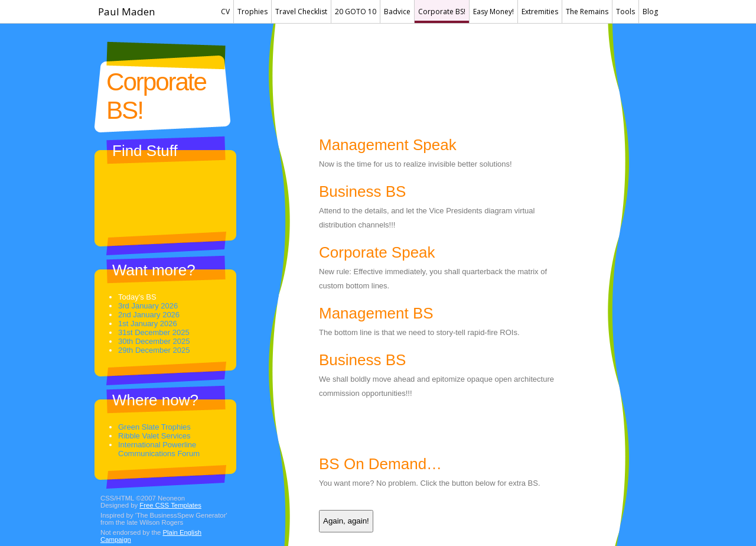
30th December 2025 (154, 341)
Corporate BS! (442, 12)
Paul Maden (126, 12)
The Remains (587, 12)
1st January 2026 (148, 324)
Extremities (540, 12)
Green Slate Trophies (154, 427)
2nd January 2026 (149, 315)
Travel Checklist (301, 12)
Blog (650, 12)
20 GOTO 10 (356, 12)
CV (225, 12)
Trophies (252, 12)
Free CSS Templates (170, 505)
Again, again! (346, 521)
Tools (625, 12)
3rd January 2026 (148, 306)
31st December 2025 (154, 332)
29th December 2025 (154, 350)
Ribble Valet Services (154, 436)
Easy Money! (493, 12)
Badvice (397, 12)
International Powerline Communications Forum (159, 449)
